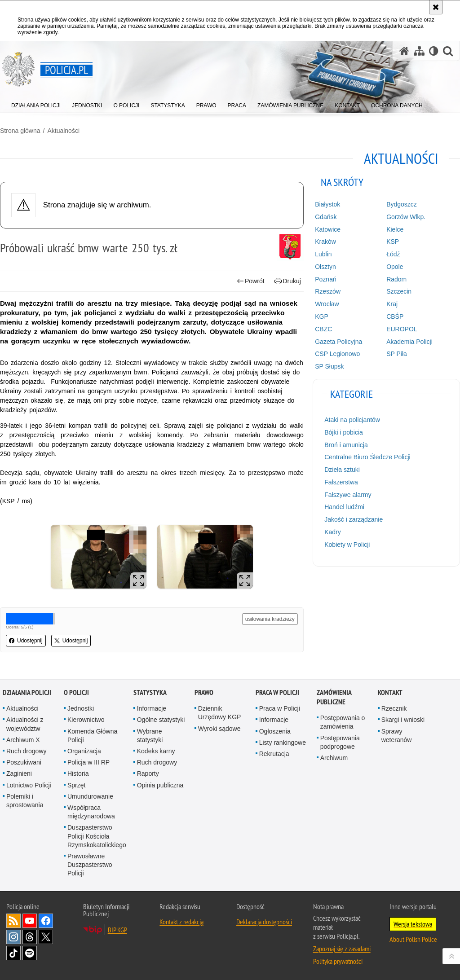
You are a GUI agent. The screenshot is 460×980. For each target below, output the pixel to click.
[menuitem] (36, 103)
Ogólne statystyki (161, 720)
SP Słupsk (329, 366)
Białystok (327, 204)
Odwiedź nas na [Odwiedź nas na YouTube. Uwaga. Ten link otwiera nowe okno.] (30, 921)
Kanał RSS (13, 921)
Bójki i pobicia (344, 432)
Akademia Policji (409, 342)
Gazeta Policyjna (338, 342)
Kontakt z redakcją (181, 922)
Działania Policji (27, 692)
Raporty (148, 773)
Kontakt (390, 692)
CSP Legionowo (337, 354)
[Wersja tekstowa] (434, 51)
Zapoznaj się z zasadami (342, 949)
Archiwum (334, 758)
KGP (322, 316)
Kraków (325, 242)
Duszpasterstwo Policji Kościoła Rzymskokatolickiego (97, 836)
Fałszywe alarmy (348, 495)
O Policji (76, 692)
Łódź (393, 254)
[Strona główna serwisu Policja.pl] (404, 51)
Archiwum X (23, 740)
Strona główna (20, 131)
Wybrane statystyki (150, 736)
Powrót (251, 281)
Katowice (328, 229)
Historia (78, 773)
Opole (395, 267)
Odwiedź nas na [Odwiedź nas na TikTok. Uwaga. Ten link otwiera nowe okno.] (13, 953)
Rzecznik (394, 708)
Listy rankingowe (283, 743)
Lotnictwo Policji (29, 785)
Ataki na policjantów (352, 420)
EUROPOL (402, 329)
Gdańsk (326, 217)
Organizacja (84, 751)
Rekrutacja (274, 754)
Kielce (395, 229)
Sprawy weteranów (397, 736)
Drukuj (288, 281)
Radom (396, 279)
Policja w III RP (88, 762)
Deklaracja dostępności (264, 922)
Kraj (392, 304)
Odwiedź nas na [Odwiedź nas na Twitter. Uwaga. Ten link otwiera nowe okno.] (46, 937)
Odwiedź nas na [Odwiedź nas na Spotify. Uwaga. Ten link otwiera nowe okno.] (30, 953)
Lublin (323, 254)
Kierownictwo (86, 720)
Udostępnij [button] (26, 641)
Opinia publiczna (160, 785)
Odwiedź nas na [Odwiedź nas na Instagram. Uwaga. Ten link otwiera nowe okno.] (13, 937)
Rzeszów (328, 291)
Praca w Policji (277, 692)
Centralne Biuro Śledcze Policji (367, 457)
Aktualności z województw (25, 724)
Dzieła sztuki (342, 470)
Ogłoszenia (275, 731)
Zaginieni (19, 773)
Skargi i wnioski (403, 720)
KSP (393, 242)
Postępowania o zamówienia (343, 722)
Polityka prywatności (338, 961)
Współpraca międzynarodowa (91, 812)
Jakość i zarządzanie (354, 519)
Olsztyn (325, 267)
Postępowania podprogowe (340, 742)
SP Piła (397, 354)
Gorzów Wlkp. (406, 217)
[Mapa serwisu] (419, 51)
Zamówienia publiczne (334, 697)
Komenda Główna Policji (92, 736)
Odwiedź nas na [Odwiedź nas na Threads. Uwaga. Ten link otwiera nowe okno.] (30, 937)
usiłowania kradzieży (270, 619)
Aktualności (63, 131)
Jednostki (81, 708)
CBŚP (395, 316)
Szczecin (399, 291)
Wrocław (327, 304)
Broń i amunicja (346, 445)
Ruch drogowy (27, 751)
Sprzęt (76, 785)
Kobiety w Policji (347, 545)
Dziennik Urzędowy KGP (220, 713)
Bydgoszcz (402, 204)
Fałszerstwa (341, 482)
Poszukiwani (24, 762)
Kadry (333, 532)
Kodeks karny (156, 751)
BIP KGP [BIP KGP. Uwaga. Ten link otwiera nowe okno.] (117, 930)
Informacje (152, 708)
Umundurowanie (90, 796)
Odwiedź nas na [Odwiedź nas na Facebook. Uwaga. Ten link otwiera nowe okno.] (46, 921)
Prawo (204, 692)
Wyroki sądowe (219, 729)
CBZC (323, 329)
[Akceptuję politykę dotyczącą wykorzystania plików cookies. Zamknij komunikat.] (436, 7)
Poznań (325, 279)
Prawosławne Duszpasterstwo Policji (90, 865)
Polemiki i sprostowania (25, 801)
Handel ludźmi (344, 507)
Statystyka (150, 692)
